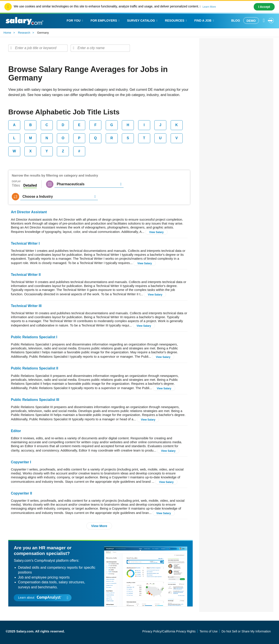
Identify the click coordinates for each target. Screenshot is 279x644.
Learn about (43, 598)
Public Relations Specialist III (35, 400)
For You (75, 21)
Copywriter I (21, 462)
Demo (251, 21)
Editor (16, 431)
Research (24, 33)
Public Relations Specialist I (34, 337)
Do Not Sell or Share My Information (246, 631)
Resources (176, 21)
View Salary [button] (156, 232)
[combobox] (38, 48)
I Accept (264, 7)
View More (99, 526)
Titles (16, 185)
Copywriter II (21, 493)
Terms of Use (208, 631)
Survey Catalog (143, 21)
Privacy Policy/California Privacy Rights (169, 631)
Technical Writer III (26, 306)
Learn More (209, 7)
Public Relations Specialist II (35, 368)
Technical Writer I (25, 243)
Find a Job (205, 21)
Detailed (30, 185)
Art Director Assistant (29, 212)
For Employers (105, 21)
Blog (236, 21)
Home (7, 33)
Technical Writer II (26, 275)
